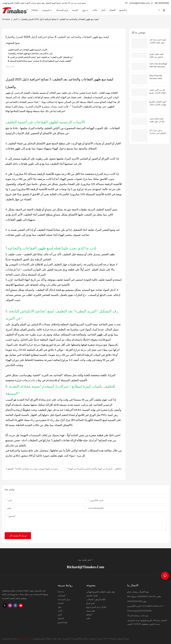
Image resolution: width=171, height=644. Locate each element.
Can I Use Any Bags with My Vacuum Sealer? (158, 62)
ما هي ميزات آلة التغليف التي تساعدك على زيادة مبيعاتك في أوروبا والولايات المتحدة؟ (158, 124)
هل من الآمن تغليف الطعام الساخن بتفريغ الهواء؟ (158, 87)
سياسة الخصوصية (10, 639)
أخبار (15, 19)
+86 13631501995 (160, 3)
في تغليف (66, 93)
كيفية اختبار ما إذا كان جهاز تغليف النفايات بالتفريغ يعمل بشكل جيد (158, 41)
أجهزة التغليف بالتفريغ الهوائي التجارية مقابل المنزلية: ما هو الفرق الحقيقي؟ (158, 99)
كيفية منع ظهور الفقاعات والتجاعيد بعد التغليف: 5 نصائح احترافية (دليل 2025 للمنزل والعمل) (60, 19)
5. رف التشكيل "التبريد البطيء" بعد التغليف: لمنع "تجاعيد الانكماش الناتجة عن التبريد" (41, 57)
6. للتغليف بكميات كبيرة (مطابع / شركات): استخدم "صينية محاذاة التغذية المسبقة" (40, 61)
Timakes (6, 19)
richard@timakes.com (138, 3)
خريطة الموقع (25, 639)
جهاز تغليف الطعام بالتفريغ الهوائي (47, 639)
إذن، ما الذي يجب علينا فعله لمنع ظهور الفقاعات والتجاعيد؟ (30, 53)
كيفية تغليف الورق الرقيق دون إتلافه (156, 52)
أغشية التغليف (16, 122)
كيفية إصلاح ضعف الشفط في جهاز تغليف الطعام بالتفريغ (158, 113)
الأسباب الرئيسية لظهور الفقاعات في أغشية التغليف (28, 50)
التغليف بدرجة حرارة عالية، (51, 329)
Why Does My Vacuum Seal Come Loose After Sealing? (158, 74)
